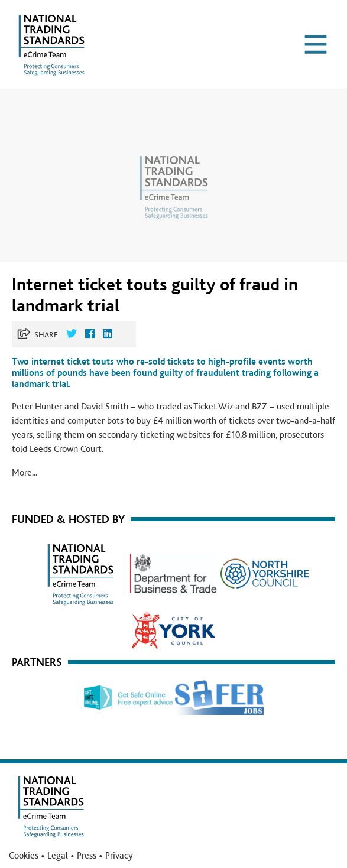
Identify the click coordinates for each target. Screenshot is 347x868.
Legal (58, 856)
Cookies (24, 856)
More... (25, 473)
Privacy (119, 856)
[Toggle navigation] (316, 44)
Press (87, 856)
